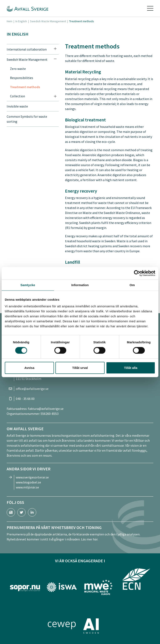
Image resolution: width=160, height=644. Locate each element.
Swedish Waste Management (48, 21)
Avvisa (29, 368)
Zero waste (18, 69)
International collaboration (27, 49)
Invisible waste (17, 106)
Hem (9, 21)
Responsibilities (22, 78)
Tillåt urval (80, 368)
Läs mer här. (90, 539)
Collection (17, 96)
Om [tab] (132, 285)
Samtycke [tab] (28, 285)
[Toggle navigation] (150, 8)
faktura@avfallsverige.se (46, 409)
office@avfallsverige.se (32, 389)
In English (21, 21)
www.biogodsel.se (28, 482)
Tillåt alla (131, 368)
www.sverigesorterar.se (32, 477)
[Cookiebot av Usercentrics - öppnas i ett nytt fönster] (137, 273)
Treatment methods (25, 87)
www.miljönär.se (27, 487)
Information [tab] (80, 285)
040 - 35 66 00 (25, 399)
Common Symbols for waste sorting (27, 119)
